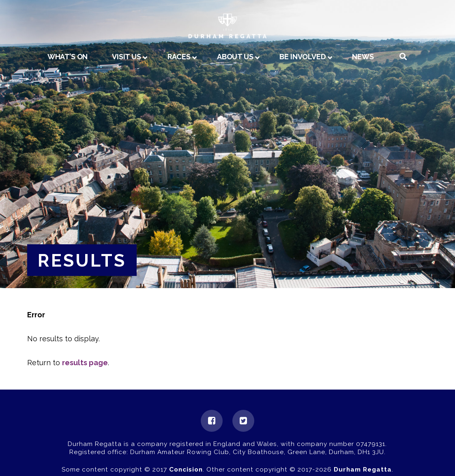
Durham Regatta (363, 470)
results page (85, 363)
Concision (186, 470)
